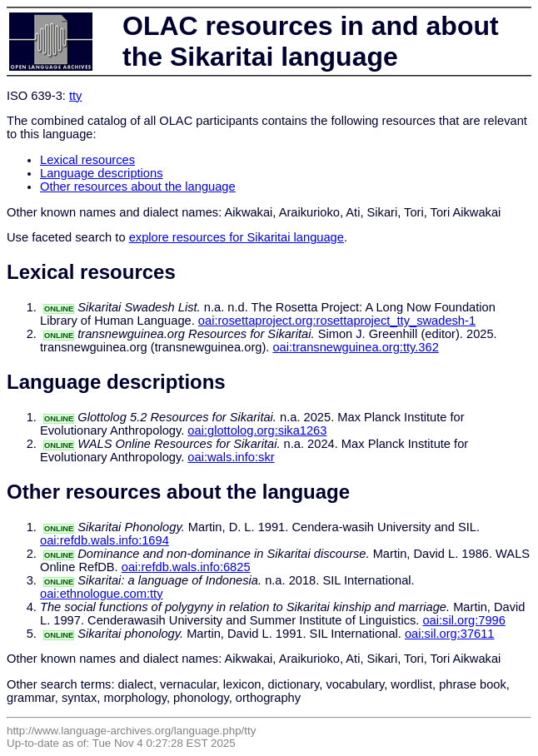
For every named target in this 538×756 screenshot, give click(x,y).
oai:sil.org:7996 (463, 620)
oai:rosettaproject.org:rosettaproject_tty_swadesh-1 (337, 321)
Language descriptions (102, 173)
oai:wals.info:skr (231, 457)
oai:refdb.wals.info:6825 (186, 567)
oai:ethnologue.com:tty (101, 594)
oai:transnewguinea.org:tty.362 (355, 347)
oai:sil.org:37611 (450, 634)
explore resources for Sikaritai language (237, 237)
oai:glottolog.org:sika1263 (257, 430)
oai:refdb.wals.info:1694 (105, 540)
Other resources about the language (138, 187)
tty (75, 96)
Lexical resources (87, 160)
